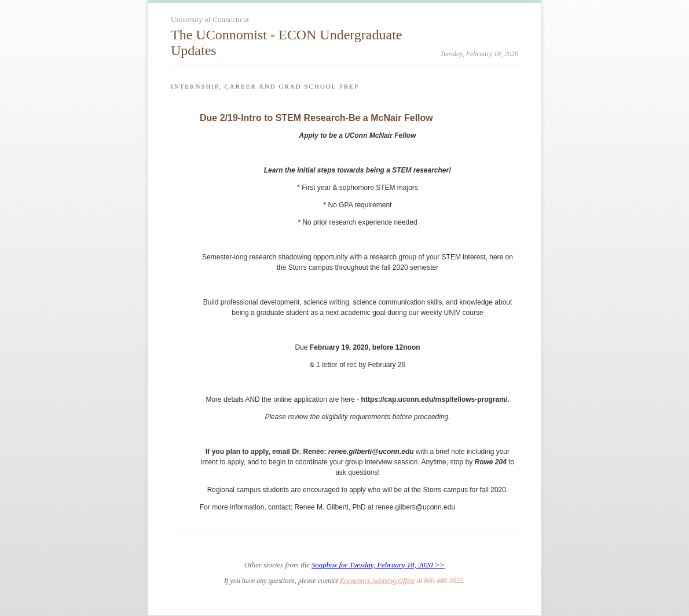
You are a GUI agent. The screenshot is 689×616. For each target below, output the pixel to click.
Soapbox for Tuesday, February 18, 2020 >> (378, 565)
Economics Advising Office (378, 581)
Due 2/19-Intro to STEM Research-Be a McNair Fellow (316, 118)
